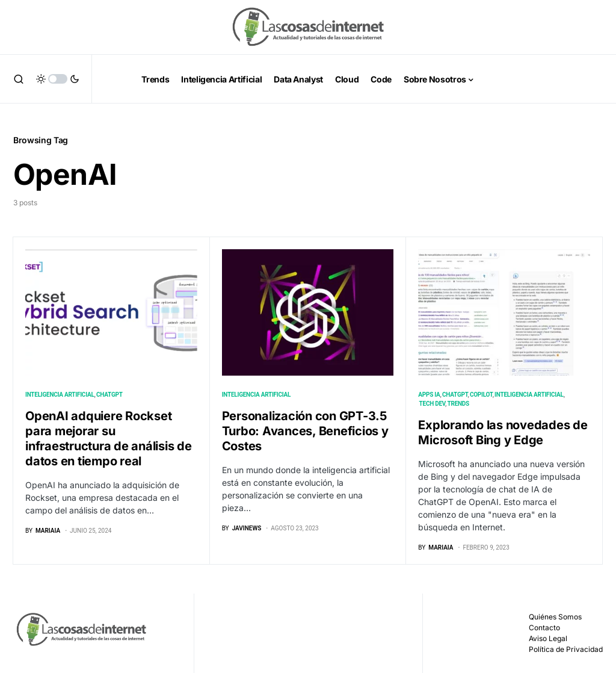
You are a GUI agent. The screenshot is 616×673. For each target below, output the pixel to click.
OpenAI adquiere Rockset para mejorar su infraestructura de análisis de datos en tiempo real (109, 439)
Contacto (544, 628)
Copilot (481, 395)
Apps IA (429, 395)
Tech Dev (433, 404)
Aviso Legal (548, 638)
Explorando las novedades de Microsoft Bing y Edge (503, 433)
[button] (19, 79)
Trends (458, 404)
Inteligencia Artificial (60, 395)
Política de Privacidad (566, 649)
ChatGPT (109, 395)
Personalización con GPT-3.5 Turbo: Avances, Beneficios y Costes (305, 431)
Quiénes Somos (555, 617)
